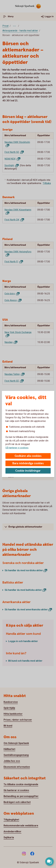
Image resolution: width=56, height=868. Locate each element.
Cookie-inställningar (28, 471)
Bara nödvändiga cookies (28, 463)
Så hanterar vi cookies (17, 448)
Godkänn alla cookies (28, 456)
